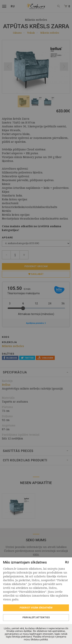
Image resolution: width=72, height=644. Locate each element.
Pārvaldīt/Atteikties (36, 617)
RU (67, 562)
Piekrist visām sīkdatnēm (36, 608)
